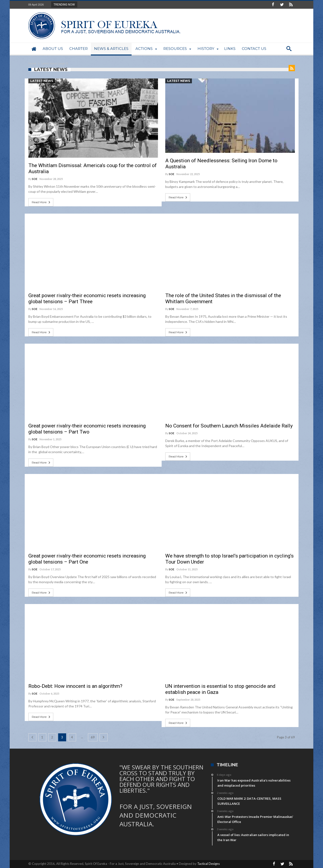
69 (93, 737)
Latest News (42, 81)
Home (32, 63)
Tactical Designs (209, 864)
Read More (41, 202)
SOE (35, 179)
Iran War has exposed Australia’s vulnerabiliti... (112, 4)
